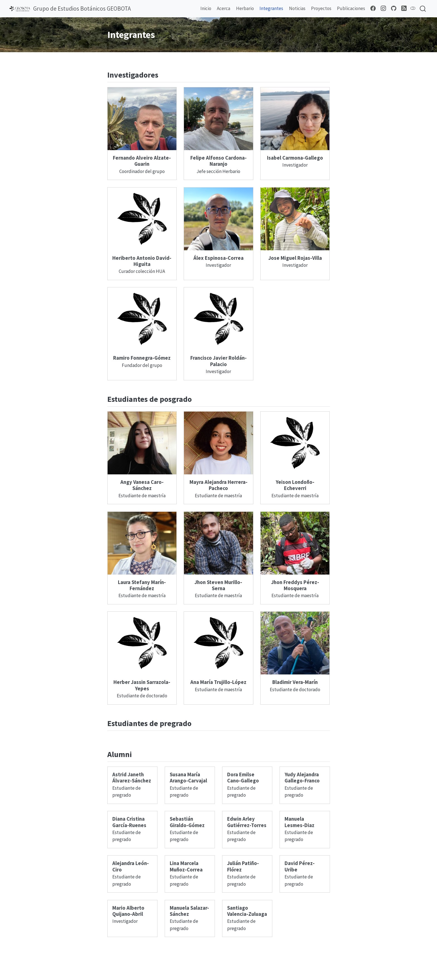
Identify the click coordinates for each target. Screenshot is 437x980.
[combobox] (423, 9)
